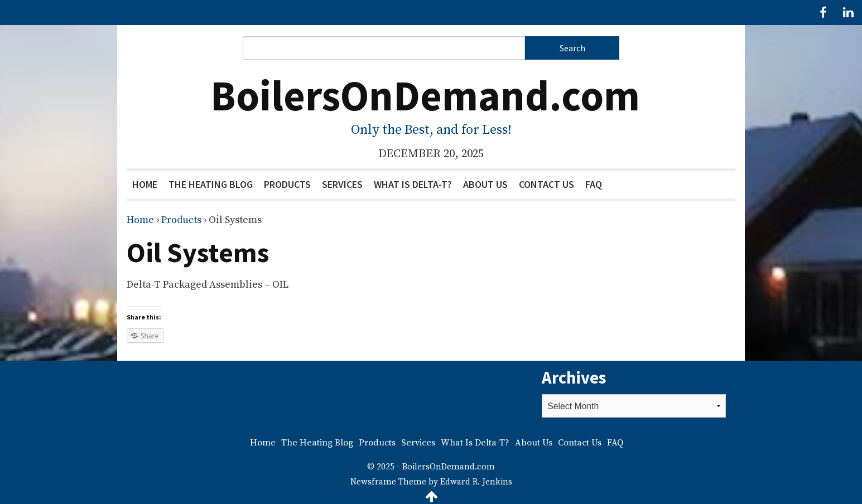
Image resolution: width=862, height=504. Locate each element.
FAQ (594, 184)
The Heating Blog (211, 184)
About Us (485, 184)
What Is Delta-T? (413, 184)
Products (287, 184)
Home (145, 184)
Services (342, 184)
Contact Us (546, 184)
